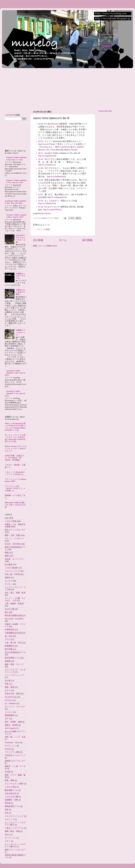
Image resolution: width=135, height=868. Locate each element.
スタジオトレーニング (14, 816)
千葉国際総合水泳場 (13, 633)
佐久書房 (9, 565)
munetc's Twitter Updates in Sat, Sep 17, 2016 (16, 158)
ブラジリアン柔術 (12, 752)
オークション (10, 838)
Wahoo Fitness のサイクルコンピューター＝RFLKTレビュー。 (16, 449)
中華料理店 (9, 630)
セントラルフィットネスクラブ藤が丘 (15, 845)
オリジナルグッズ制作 (14, 784)
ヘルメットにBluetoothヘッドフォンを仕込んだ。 (15, 473)
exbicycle (54, 124)
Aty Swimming (11, 697)
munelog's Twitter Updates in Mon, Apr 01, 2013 (15, 373)
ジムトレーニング (12, 571)
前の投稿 (87, 240)
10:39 (41, 168)
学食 (7, 684)
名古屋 (8, 681)
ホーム (63, 240)
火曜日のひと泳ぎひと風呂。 (21, 292)
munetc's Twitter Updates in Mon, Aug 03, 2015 (16, 216)
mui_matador (78, 147)
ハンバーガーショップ (14, 675)
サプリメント (10, 746)
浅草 (7, 810)
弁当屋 (8, 772)
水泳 (7, 518)
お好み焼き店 (10, 793)
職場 (7, 553)
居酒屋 (8, 661)
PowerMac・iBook (12, 742)
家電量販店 (9, 646)
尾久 (7, 612)
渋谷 (7, 813)
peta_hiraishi (72, 150)
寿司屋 (8, 803)
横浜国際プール (11, 790)
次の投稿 (38, 240)
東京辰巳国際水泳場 (13, 616)
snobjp (61, 150)
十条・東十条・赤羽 (13, 643)
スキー (8, 841)
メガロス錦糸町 (11, 568)
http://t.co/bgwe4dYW (57, 197)
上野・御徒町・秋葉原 (14, 604)
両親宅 (8, 578)
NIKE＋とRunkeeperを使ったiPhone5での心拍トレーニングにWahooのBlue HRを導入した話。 (16, 427)
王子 (7, 719)
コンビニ (9, 712)
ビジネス (9, 581)
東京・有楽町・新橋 (13, 722)
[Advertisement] (51, 88)
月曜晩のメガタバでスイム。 (21, 276)
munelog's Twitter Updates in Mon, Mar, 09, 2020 (15, 202)
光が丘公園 (9, 609)
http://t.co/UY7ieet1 (47, 144)
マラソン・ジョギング (14, 539)
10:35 (41, 159)
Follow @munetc (105, 111)
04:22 (41, 141)
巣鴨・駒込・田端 (12, 831)
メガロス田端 (10, 521)
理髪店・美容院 (11, 725)
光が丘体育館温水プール (15, 652)
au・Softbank (10, 703)
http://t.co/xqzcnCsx (47, 165)
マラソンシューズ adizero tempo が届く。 (16, 480)
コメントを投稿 (43, 229)
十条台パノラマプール (14, 828)
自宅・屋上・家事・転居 (15, 593)
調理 (7, 556)
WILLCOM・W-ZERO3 (14, 619)
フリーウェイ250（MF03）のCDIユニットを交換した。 (15, 488)
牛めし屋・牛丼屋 (12, 574)
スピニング (9, 819)
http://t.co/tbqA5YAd (47, 203)
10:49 (41, 180)
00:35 (41, 124)
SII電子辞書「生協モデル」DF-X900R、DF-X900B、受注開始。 (14, 458)
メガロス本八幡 (11, 797)
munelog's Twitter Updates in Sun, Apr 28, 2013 (15, 393)
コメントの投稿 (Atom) (48, 246)
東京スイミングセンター (15, 530)
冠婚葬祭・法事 (11, 800)
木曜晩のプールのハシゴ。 (21, 332)
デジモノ (9, 584)
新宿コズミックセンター (15, 850)
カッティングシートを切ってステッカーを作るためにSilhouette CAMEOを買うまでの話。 (15, 438)
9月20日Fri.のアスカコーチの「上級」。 (21, 239)
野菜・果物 (9, 780)
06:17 (41, 153)
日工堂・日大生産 (12, 544)
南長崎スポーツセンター (15, 761)
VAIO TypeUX (10, 728)
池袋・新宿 (9, 687)
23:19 (41, 207)
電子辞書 (9, 649)
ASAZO (8, 749)
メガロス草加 (10, 787)
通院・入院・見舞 (12, 535)
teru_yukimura (63, 147)
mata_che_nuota (48, 150)
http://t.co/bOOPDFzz (53, 210)
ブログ (8, 639)
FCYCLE (8, 700)
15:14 (41, 201)
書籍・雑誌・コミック (14, 664)
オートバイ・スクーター (15, 707)
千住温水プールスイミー (15, 755)
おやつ (8, 690)
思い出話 (9, 636)
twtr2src (48, 213)
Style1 (7, 835)
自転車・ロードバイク (14, 559)
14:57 (41, 194)
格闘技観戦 (9, 715)
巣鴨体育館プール (12, 806)
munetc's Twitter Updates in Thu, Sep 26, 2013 (16, 181)
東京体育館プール (12, 658)
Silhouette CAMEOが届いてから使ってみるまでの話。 (15, 505)
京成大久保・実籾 (12, 694)
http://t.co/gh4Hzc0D (47, 156)
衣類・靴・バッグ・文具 (15, 737)
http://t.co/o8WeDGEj (56, 177)
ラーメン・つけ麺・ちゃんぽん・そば (15, 599)
